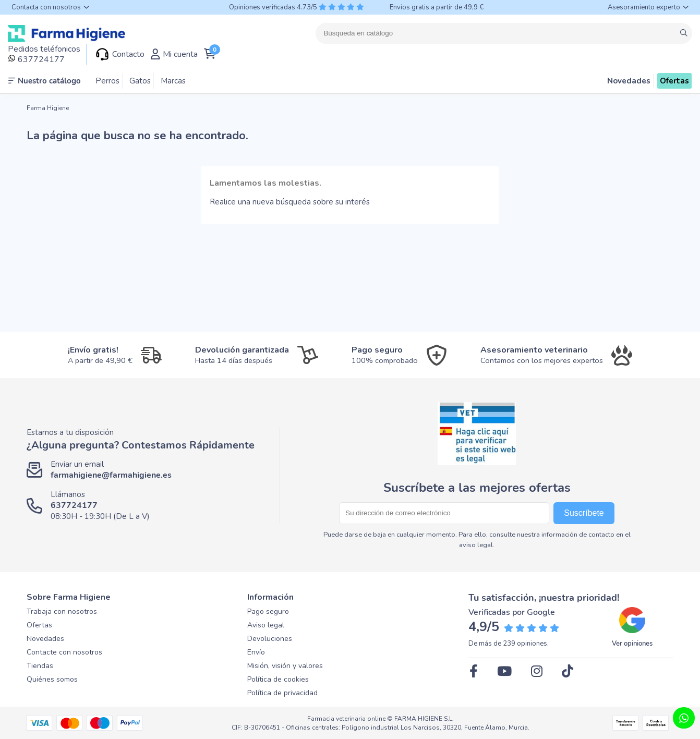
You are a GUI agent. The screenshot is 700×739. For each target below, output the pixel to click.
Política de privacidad (282, 693)
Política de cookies (278, 679)
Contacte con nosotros (64, 652)
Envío (256, 652)
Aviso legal (266, 625)
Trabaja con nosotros (62, 611)
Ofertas (39, 625)
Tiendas (40, 666)
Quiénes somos (52, 679)
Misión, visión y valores (285, 666)
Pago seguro (268, 611)
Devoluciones (270, 639)
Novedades (45, 639)
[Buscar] (504, 33)
